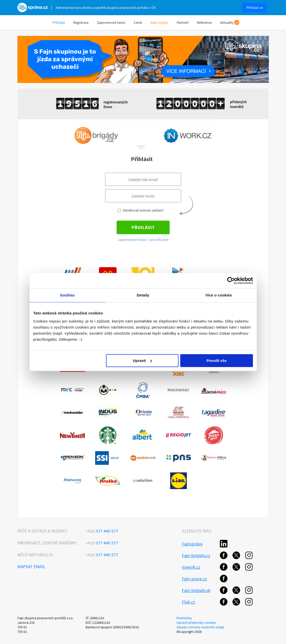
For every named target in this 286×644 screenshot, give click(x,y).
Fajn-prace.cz (194, 579)
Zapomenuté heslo (111, 22)
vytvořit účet (159, 240)
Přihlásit (59, 22)
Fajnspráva (192, 544)
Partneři (183, 22)
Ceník (138, 22)
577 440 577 (102, 531)
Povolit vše (216, 361)
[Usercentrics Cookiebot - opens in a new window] (231, 281)
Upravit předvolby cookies (196, 623)
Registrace (81, 22)
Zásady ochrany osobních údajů (200, 627)
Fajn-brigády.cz (196, 555)
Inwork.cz (191, 567)
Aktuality (227, 22)
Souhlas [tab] (67, 295)
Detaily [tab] (143, 295)
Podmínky (184, 618)
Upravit (142, 361)
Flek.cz (189, 602)
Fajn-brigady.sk (196, 590)
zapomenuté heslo (132, 240)
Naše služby (159, 22)
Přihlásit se (255, 8)
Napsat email (31, 567)
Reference (204, 22)
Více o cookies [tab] (219, 295)
